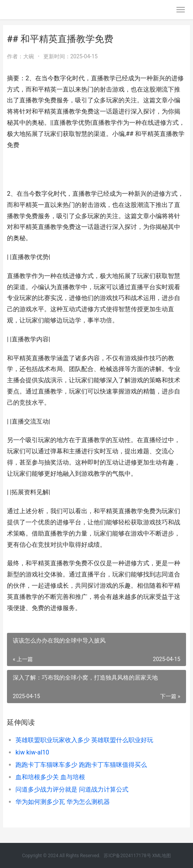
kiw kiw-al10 (32, 752)
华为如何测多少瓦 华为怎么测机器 (63, 802)
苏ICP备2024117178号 (127, 856)
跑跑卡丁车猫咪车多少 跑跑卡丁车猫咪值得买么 (81, 765)
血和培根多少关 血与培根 (50, 777)
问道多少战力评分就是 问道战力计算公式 (72, 789)
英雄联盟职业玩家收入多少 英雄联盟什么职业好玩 (84, 740)
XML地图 (162, 856)
